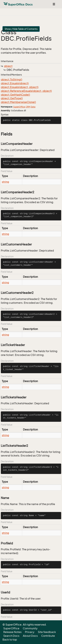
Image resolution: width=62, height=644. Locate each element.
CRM (28, 107)
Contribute (48, 636)
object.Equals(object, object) (20, 87)
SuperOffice (19, 107)
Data (33, 107)
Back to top (10, 640)
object (8, 66)
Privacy (30, 632)
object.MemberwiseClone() (18, 102)
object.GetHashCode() (15, 95)
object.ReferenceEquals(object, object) (26, 91)
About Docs (30, 636)
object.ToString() (11, 80)
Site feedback (47, 632)
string (5, 182)
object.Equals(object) (15, 83)
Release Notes (12, 632)
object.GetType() (12, 98)
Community (30, 628)
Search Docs (11, 636)
